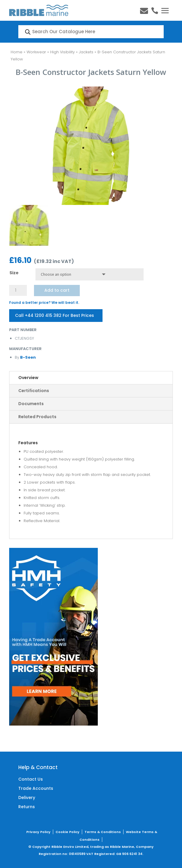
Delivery (27, 798)
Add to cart (57, 290)
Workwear (36, 52)
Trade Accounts (36, 788)
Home (17, 52)
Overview (28, 378)
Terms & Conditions (103, 832)
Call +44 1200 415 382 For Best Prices (55, 315)
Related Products (37, 417)
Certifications (34, 391)
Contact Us (31, 779)
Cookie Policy (68, 832)
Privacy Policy (38, 832)
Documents (31, 404)
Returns (27, 807)
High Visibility (62, 52)
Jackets (86, 52)
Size (14, 273)
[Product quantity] (18, 290)
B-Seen (27, 357)
